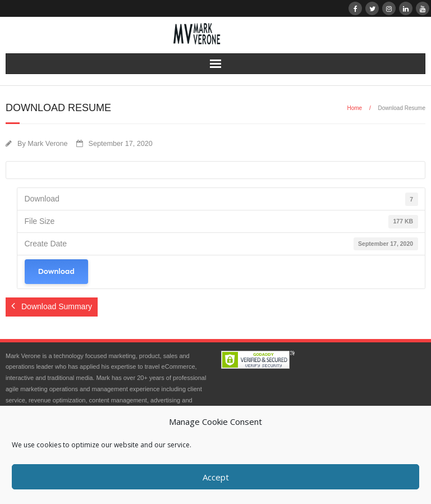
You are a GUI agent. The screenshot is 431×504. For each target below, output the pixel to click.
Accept (216, 477)
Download (56, 271)
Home (354, 108)
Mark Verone (47, 144)
